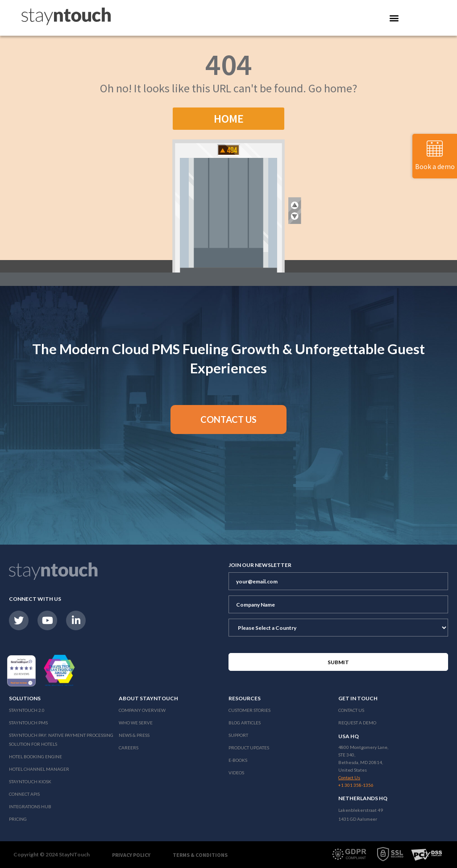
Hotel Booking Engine (35, 756)
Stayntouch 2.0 (27, 710)
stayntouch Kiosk (30, 781)
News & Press (134, 735)
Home (229, 118)
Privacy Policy (131, 855)
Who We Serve (136, 723)
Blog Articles (245, 723)
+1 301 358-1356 (356, 785)
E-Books (238, 760)
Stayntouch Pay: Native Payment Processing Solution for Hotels (61, 740)
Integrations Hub (30, 806)
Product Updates (249, 748)
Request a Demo (357, 723)
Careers (129, 748)
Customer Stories (249, 710)
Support (238, 735)
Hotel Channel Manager (39, 769)
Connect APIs (24, 794)
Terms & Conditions (200, 855)
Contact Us (351, 710)
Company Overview (142, 710)
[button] (228, 420)
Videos (236, 773)
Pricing (18, 819)
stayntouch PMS (28, 723)
